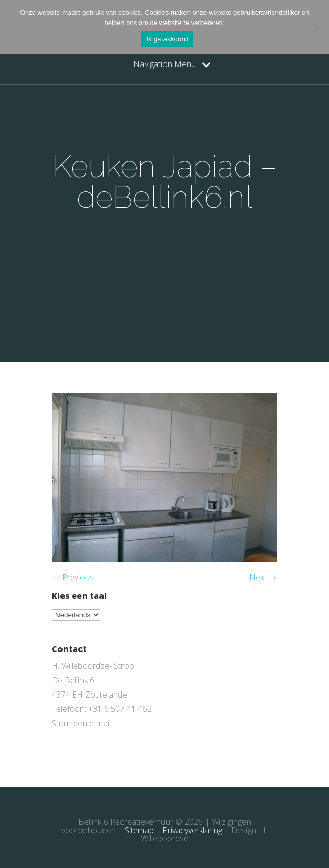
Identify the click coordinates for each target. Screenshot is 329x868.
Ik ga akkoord (167, 39)
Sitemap (139, 830)
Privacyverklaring (192, 830)
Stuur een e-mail (81, 723)
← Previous (73, 577)
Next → (263, 577)
